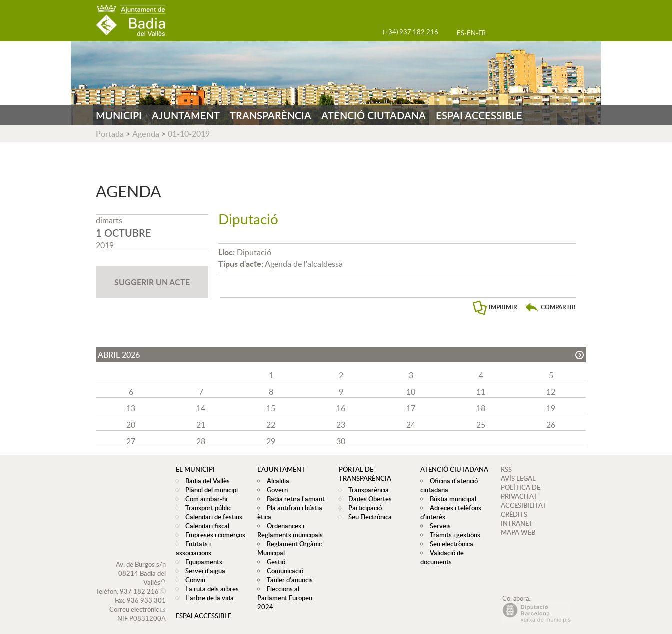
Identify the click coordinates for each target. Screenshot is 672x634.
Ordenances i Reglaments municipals (290, 530)
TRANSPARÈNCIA (271, 115)
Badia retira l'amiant (293, 499)
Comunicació (283, 571)
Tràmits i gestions (453, 535)
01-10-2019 (189, 134)
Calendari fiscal (205, 526)
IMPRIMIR (503, 307)
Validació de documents (441, 557)
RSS (506, 469)
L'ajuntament (281, 469)
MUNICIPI (119, 115)
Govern (275, 490)
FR (482, 33)
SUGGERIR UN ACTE (152, 282)
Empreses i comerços (213, 535)
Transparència (366, 490)
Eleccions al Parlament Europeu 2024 (293, 593)
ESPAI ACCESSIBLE (479, 115)
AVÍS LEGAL (518, 478)
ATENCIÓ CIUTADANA (374, 115)
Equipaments (201, 553)
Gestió (274, 562)
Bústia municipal (451, 499)
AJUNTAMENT (186, 115)
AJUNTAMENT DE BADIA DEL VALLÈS (131, 21)
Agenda (146, 134)
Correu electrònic (134, 600)
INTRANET (517, 523)
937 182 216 (139, 582)
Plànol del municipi (209, 490)
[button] (550, 307)
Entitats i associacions (214, 544)
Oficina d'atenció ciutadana (448, 485)
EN (471, 33)
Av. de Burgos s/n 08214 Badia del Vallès (141, 564)
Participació (363, 508)
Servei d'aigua (203, 562)
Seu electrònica (449, 544)
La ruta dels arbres (210, 580)
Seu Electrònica (368, 517)
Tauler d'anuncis (287, 580)
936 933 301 (146, 591)
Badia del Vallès (205, 481)
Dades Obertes (368, 499)
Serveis (438, 526)
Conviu (193, 571)
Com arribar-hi (204, 499)
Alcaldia (276, 481)
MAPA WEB (518, 532)
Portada (110, 134)
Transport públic (206, 508)
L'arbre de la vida (207, 589)
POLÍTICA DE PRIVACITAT (521, 492)
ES (461, 33)
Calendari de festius (211, 517)
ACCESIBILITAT (524, 505)
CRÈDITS (514, 514)
